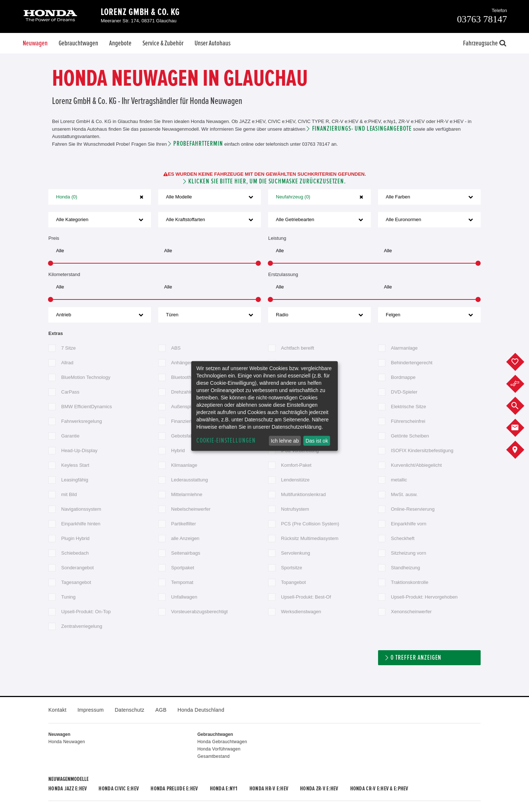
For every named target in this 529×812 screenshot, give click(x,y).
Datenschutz (130, 710)
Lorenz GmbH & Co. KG (140, 12)
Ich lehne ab (285, 441)
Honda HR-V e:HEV (269, 789)
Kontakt (57, 710)
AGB (161, 710)
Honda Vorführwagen (219, 749)
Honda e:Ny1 (224, 789)
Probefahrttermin (198, 144)
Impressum (90, 710)
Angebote (120, 43)
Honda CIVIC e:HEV (119, 789)
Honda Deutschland (201, 710)
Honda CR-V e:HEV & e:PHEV (379, 789)
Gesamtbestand (214, 756)
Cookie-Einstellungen (226, 441)
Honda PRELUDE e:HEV (174, 789)
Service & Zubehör (163, 43)
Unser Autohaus (212, 43)
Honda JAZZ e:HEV (68, 789)
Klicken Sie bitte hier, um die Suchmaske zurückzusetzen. (267, 181)
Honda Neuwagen (67, 742)
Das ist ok (317, 441)
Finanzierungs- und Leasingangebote (362, 129)
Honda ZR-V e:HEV (319, 789)
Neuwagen (35, 43)
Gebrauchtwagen (78, 43)
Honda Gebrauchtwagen (222, 742)
